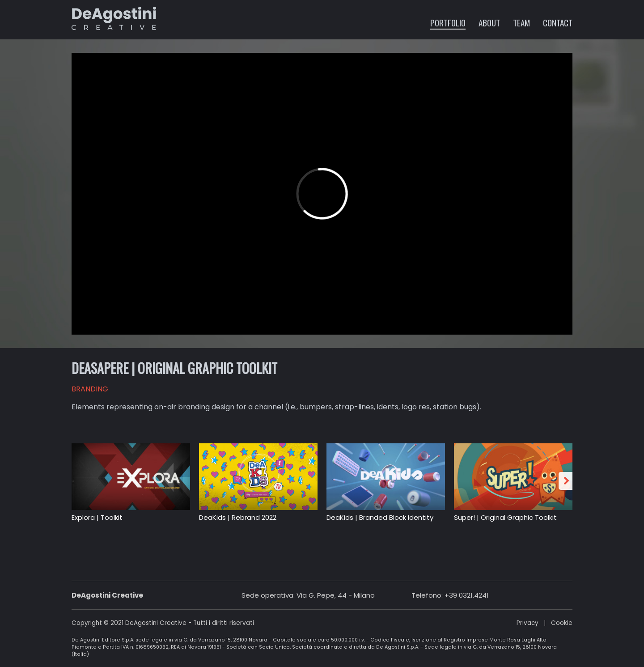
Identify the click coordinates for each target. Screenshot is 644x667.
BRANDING (90, 389)
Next (567, 481)
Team (521, 22)
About (489, 22)
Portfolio (448, 22)
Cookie (562, 623)
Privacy (527, 623)
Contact (558, 22)
